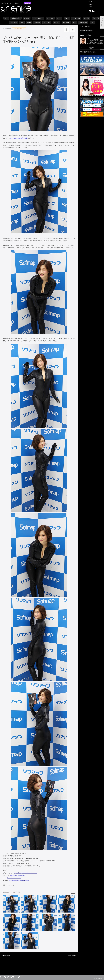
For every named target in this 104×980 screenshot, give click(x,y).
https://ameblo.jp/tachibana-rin (18, 875)
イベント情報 (76, 18)
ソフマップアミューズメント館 (19, 138)
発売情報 (27, 18)
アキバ (59, 18)
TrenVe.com (92, 2)
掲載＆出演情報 (16, 18)
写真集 (67, 18)
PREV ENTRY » (72, 956)
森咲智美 (37, 23)
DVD (6, 18)
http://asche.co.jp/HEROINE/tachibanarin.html (26, 873)
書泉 (74, 23)
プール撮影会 (83, 23)
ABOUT (91, 4)
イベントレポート (38, 18)
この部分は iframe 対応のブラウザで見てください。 (39, 964)
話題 (92, 23)
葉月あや (56, 23)
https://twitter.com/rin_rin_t (14, 878)
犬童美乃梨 (96, 18)
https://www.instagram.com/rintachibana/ (19, 880)
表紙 (22, 23)
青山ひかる (14, 23)
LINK (90, 7)
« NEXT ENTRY (6, 956)
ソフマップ (50, 18)
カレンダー (66, 23)
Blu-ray (29, 23)
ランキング (47, 23)
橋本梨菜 (87, 18)
